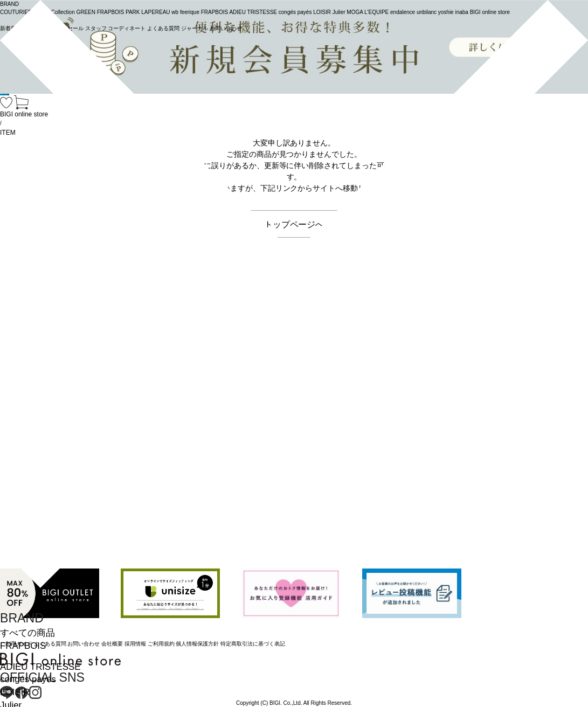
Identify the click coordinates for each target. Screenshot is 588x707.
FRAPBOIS (23, 646)
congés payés (28, 679)
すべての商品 (27, 633)
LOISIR (15, 692)
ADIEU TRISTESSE (40, 667)
